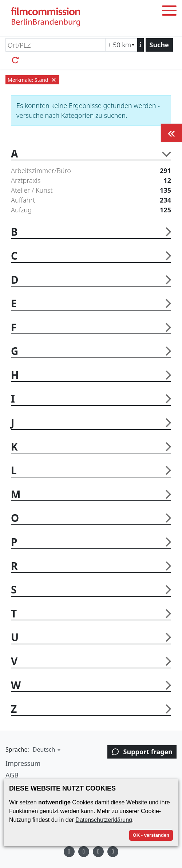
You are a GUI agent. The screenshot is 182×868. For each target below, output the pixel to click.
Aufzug (91, 210)
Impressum (23, 763)
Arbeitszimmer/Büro (91, 171)
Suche (159, 45)
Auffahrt (91, 200)
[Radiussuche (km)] (121, 45)
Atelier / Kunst (91, 190)
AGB (12, 775)
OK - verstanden (151, 835)
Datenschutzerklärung (104, 820)
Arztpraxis (91, 181)
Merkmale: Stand (32, 80)
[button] (46, 749)
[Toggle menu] (169, 12)
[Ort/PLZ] (55, 45)
